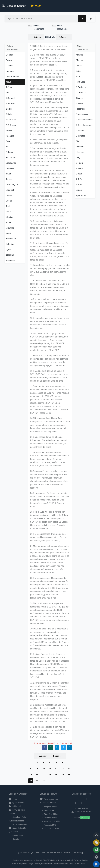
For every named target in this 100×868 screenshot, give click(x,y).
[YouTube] (75, 803)
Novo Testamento (62, 27)
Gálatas (80, 98)
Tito (78, 141)
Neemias (10, 136)
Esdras (9, 130)
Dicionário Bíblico (51, 814)
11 (50, 769)
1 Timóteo (81, 130)
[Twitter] (87, 799)
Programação (16, 835)
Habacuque (11, 239)
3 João (79, 185)
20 (63, 775)
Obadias (10, 217)
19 (56, 775)
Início (13, 799)
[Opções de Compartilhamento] (96, 850)
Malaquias (10, 260)
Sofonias (10, 244)
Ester (8, 141)
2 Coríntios (81, 93)
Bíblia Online (49, 810)
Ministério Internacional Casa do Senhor (27, 860)
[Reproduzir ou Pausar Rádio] (96, 864)
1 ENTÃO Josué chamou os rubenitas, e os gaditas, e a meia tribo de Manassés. (49, 48)
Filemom (80, 147)
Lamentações (12, 185)
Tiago (79, 157)
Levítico (9, 66)
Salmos (9, 152)
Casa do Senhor (14, 6)
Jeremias (10, 179)
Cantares (10, 168)
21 (69, 775)
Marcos (79, 60)
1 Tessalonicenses (85, 120)
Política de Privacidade (81, 812)
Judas (79, 190)
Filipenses (81, 109)
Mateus (79, 55)
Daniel (9, 195)
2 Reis (9, 114)
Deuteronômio (12, 77)
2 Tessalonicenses (85, 125)
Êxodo (9, 60)
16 (37, 775)
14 (69, 769)
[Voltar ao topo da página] (96, 836)
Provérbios (11, 157)
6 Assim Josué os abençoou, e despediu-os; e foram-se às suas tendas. (49, 141)
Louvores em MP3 (51, 829)
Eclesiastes (11, 163)
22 (31, 781)
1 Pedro (80, 163)
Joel (8, 206)
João (78, 71)
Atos (78, 77)
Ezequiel (10, 190)
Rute (8, 93)
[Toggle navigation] (95, 6)
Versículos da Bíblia (52, 821)
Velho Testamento (39, 27)
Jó (7, 147)
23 (37, 781)
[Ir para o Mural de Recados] (96, 843)
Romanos (80, 82)
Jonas (9, 222)
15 (31, 775)
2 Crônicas (11, 125)
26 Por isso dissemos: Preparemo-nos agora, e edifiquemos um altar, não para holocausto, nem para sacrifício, (49, 537)
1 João (79, 174)
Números (10, 71)
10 (43, 769)
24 (43, 781)
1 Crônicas (11, 120)
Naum (9, 233)
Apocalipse (81, 195)
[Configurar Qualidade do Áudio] (96, 857)
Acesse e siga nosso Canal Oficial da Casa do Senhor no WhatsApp (50, 852)
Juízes (9, 87)
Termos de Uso (81, 808)
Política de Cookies (81, 860)
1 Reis (9, 109)
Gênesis (10, 55)
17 (43, 775)
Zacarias (10, 255)
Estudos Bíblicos (51, 818)
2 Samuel (10, 103)
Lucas (79, 66)
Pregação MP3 (50, 825)
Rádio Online (16, 806)
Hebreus (80, 152)
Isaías (9, 174)
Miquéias (10, 228)
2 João (79, 179)
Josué (9, 82)
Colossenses (82, 114)
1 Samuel (10, 98)
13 (63, 769)
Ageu (8, 250)
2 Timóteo (81, 136)
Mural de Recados (18, 824)
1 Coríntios (81, 87)
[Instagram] (81, 799)
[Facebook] (75, 799)
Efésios (79, 103)
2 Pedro (80, 168)
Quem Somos (16, 803)
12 (56, 769)
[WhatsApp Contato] (81, 803)
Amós (8, 212)
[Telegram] (87, 803)
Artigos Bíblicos (50, 807)
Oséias (9, 201)
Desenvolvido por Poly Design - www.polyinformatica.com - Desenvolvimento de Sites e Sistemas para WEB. (50, 864)
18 (50, 775)
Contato (14, 839)
